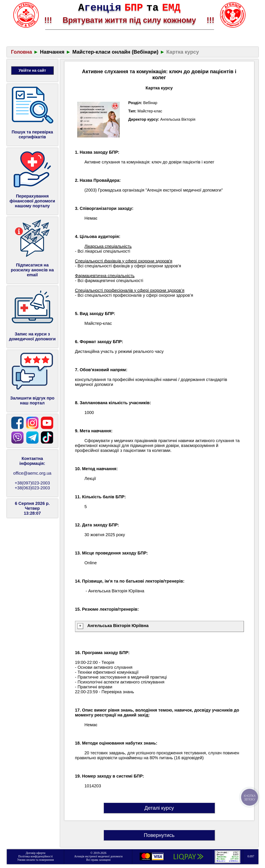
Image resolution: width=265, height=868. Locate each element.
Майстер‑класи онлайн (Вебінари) (115, 52)
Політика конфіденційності (35, 856)
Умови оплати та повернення (36, 860)
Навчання (52, 52)
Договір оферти (35, 853)
